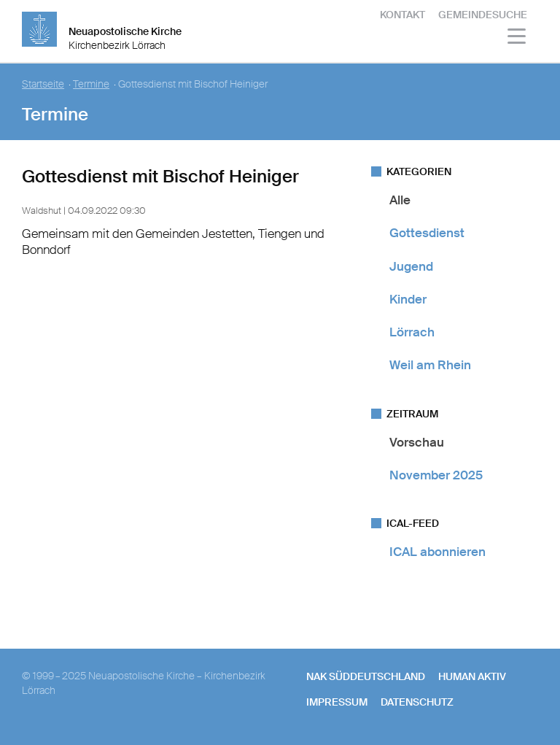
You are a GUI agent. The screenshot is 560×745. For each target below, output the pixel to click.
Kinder (408, 299)
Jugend (411, 266)
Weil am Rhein (430, 365)
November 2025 (436, 475)
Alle (400, 200)
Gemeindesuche (483, 15)
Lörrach (412, 332)
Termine (91, 84)
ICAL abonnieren (437, 552)
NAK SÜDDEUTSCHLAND (366, 676)
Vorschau (417, 442)
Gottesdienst (427, 233)
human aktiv (472, 676)
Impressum (337, 702)
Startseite (43, 84)
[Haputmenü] (517, 38)
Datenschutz (417, 702)
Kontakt (402, 15)
